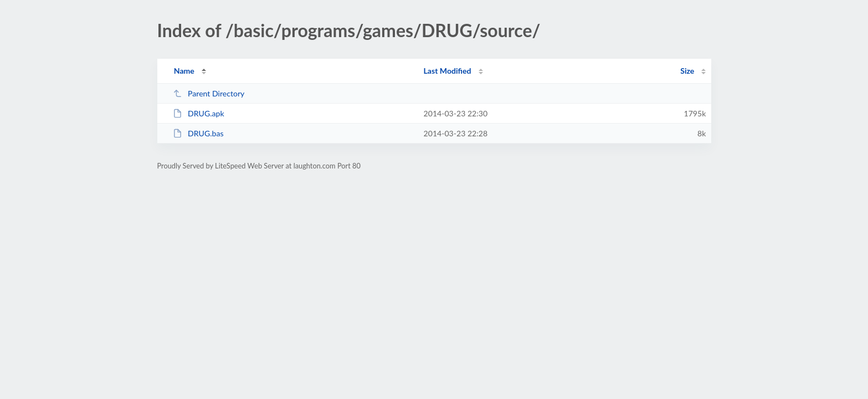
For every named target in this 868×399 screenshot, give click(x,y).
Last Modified (448, 71)
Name (184, 71)
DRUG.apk (199, 113)
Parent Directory (209, 93)
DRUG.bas (198, 133)
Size (687, 71)
